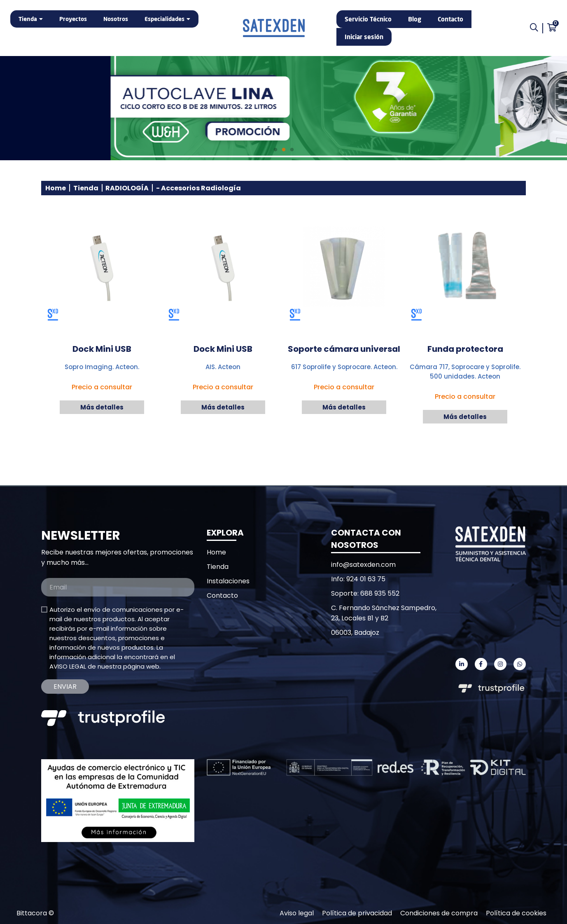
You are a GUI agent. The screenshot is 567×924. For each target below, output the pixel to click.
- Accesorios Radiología (198, 188)
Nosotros (116, 19)
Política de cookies (516, 913)
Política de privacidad (357, 913)
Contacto (450, 19)
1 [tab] (275, 150)
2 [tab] (284, 150)
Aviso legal (297, 913)
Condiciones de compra (439, 913)
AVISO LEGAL (68, 666)
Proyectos (73, 19)
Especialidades (164, 19)
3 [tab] (292, 150)
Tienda (28, 19)
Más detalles (102, 407)
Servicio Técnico (368, 19)
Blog (415, 19)
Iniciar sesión (364, 37)
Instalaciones (228, 581)
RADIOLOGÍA (127, 188)
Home (56, 188)
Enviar (65, 687)
